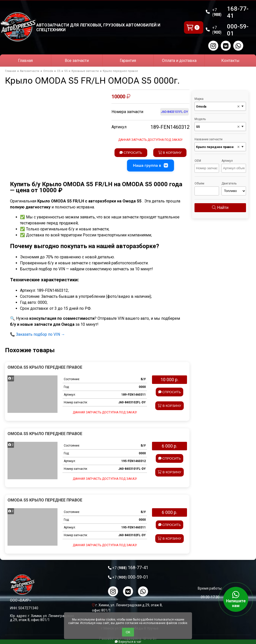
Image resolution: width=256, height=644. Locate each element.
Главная (25, 61)
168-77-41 (230, 12)
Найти (220, 208)
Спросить (131, 153)
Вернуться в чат (128, 642)
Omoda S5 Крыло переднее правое (45, 367)
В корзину (170, 153)
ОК (128, 632)
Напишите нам (236, 599)
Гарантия (128, 61)
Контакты (230, 61)
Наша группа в (150, 165)
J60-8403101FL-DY (174, 112)
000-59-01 (230, 30)
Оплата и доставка (179, 61)
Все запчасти (77, 61)
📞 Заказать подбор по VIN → (37, 334)
